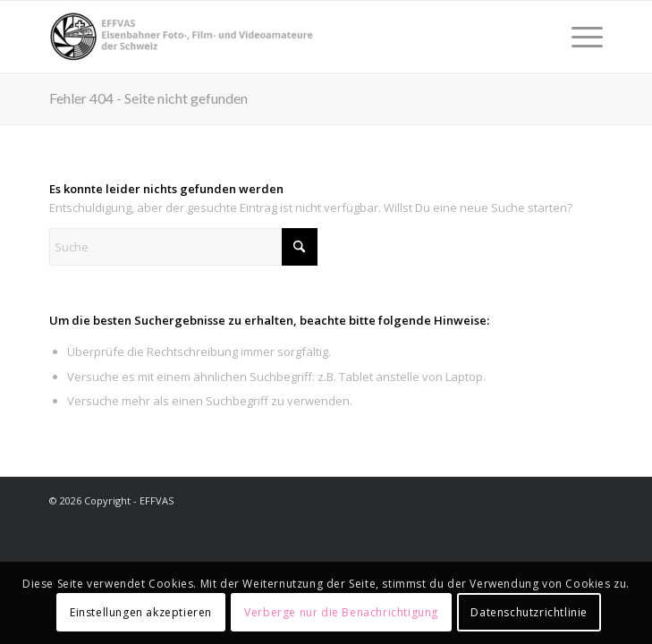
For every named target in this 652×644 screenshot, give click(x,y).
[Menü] (578, 37)
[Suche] (183, 247)
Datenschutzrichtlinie (529, 612)
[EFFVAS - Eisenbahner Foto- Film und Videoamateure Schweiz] (271, 37)
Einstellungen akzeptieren (141, 612)
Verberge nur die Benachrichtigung (341, 612)
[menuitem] (578, 37)
